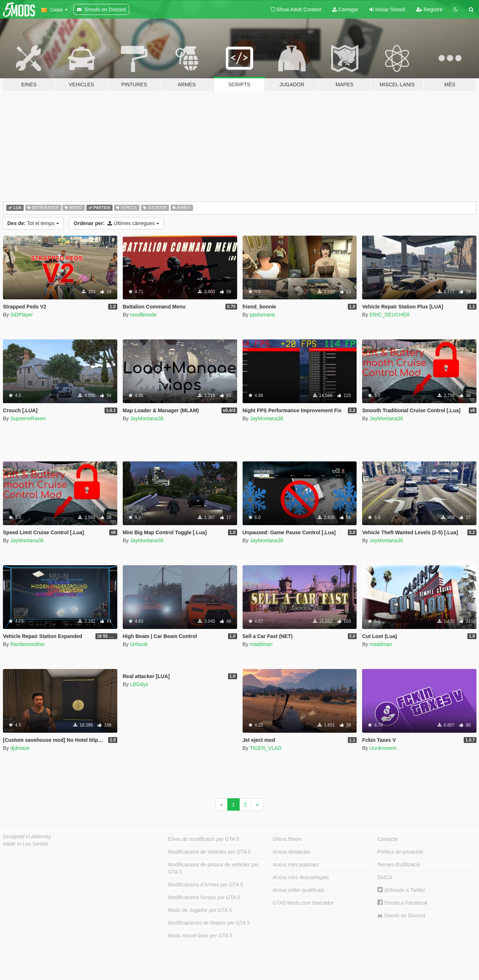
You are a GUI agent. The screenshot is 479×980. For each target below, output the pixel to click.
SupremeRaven (28, 418)
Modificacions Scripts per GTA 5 (204, 897)
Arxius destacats (292, 852)
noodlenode (143, 315)
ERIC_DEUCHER (389, 315)
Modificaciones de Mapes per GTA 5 (209, 923)
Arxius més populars (296, 865)
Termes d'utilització (399, 865)
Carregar (345, 9)
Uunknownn (383, 748)
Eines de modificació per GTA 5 (203, 839)
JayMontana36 (147, 418)
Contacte (388, 839)
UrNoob (139, 644)
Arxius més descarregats (301, 877)
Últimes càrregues (117, 223)
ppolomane (262, 315)
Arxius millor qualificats (299, 890)
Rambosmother (28, 644)
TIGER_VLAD (265, 748)
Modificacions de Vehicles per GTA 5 (209, 852)
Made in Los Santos (25, 844)
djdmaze (20, 748)
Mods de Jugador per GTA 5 (200, 910)
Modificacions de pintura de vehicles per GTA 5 (213, 868)
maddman (261, 644)
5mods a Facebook (403, 903)
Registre (429, 9)
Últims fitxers (287, 839)
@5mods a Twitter (401, 890)
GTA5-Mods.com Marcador (303, 903)
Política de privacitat (400, 852)
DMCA (385, 877)
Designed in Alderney (27, 837)
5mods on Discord (401, 916)
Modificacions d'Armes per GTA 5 (205, 885)
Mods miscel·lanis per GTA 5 (200, 936)
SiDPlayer (21, 315)
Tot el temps (33, 223)
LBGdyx (139, 684)
